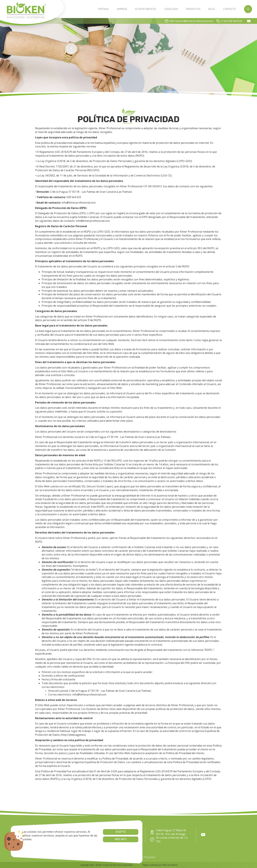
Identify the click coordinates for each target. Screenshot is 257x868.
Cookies (106, 857)
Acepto (94, 832)
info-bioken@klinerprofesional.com (189, 21)
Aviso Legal (121, 857)
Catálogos (171, 9)
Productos (193, 9)
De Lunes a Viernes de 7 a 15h (169, 840)
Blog (212, 9)
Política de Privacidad (143, 857)
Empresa (122, 9)
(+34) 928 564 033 (229, 21)
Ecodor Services (146, 9)
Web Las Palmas (170, 865)
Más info (94, 839)
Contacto (229, 9)
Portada (103, 9)
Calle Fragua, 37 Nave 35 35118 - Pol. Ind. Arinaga (168, 832)
